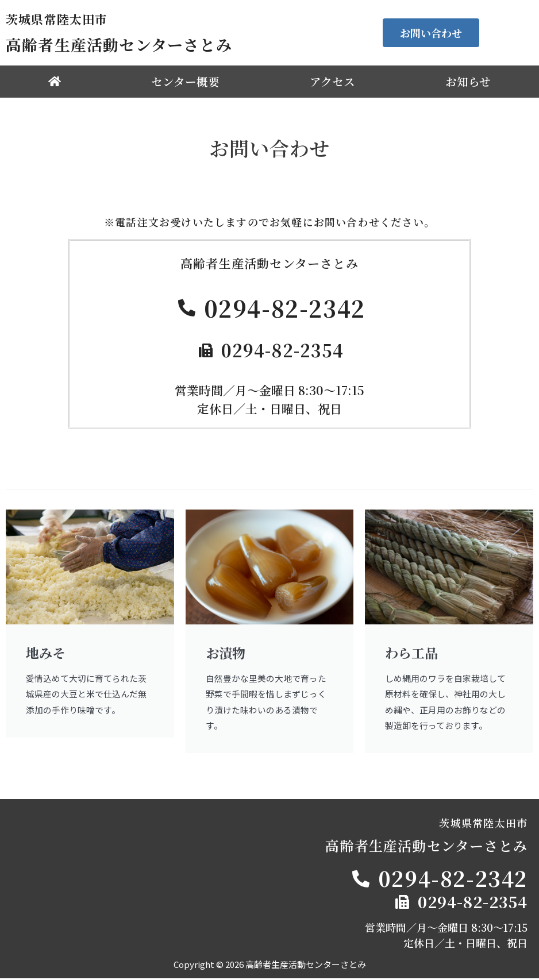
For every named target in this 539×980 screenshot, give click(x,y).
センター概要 (185, 82)
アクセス (332, 82)
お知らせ (468, 82)
